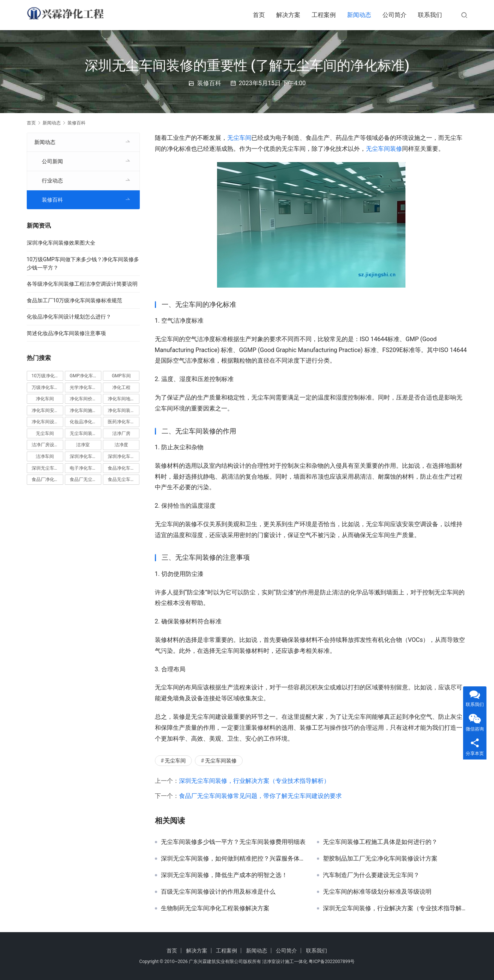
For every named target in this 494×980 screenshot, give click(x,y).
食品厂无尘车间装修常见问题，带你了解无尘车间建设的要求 (260, 796)
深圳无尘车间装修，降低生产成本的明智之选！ (224, 875)
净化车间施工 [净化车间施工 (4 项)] (83, 410)
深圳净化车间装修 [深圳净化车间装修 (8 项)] (124, 456)
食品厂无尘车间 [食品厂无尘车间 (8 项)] (86, 479)
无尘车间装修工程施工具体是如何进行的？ (380, 842)
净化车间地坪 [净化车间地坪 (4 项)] (121, 399)
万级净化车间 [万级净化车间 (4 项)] (45, 387)
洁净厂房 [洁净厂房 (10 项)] (121, 433)
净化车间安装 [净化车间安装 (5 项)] (45, 410)
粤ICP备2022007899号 (332, 962)
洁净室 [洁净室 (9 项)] (83, 445)
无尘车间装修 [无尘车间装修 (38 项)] (83, 433)
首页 (259, 15)
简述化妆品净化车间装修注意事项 (66, 333)
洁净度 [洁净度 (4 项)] (121, 445)
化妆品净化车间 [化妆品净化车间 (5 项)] (86, 422)
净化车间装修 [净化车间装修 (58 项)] (121, 410)
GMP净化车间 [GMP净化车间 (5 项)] (84, 376)
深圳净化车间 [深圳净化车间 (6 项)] (83, 456)
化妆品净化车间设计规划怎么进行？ (69, 317)
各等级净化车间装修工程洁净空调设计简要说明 (82, 284)
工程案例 (324, 15)
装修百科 (209, 83)
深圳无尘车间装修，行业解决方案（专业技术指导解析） (254, 781)
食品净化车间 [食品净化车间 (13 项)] (121, 468)
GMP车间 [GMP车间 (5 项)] (121, 376)
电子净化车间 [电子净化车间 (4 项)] (83, 468)
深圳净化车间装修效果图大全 (61, 243)
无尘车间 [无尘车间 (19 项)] (45, 433)
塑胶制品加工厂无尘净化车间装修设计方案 (380, 859)
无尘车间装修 (384, 149)
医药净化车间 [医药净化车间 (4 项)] (121, 422)
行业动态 (52, 181)
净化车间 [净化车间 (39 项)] (45, 399)
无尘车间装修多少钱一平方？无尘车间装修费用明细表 (233, 842)
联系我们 (430, 15)
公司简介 (395, 15)
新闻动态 (359, 15)
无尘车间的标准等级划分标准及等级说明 (377, 892)
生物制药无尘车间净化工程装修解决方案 (215, 908)
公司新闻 (52, 161)
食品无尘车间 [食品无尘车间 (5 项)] (121, 479)
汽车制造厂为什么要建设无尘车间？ (371, 875)
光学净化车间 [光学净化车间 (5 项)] (83, 387)
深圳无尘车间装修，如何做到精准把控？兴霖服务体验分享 (233, 859)
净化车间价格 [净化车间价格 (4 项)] (83, 399)
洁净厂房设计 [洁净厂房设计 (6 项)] (45, 445)
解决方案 (288, 15)
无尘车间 (239, 138)
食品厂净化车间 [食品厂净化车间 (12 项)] (47, 479)
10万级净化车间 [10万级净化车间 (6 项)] (47, 376)
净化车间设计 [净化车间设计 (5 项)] (45, 422)
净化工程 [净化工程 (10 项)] (121, 387)
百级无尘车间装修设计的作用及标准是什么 (218, 892)
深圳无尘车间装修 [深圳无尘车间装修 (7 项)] (47, 468)
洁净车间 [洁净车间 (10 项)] (45, 456)
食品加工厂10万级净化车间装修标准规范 (75, 300)
